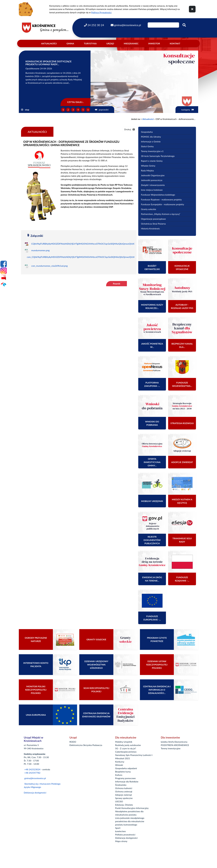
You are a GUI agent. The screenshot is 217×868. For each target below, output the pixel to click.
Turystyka (90, 43)
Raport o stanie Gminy (152, 161)
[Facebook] (4, 264)
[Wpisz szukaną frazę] (163, 25)
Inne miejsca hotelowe (152, 190)
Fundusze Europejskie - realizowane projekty (163, 204)
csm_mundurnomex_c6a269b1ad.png (49, 266)
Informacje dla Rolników (127, 781)
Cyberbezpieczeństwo (126, 752)
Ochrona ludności (124, 788)
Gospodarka (147, 132)
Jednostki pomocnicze (152, 180)
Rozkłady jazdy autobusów (128, 745)
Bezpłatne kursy (123, 772)
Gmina (70, 43)
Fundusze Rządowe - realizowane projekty (161, 199)
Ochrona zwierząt (124, 791)
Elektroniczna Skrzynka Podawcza (86, 745)
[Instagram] (4, 271)
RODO (73, 742)
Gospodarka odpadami (126, 768)
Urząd (110, 43)
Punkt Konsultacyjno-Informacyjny (132, 808)
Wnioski (119, 765)
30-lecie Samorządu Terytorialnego (158, 156)
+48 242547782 (32, 773)
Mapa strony (121, 841)
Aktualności (49, 43)
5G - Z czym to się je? (126, 748)
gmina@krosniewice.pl (35, 778)
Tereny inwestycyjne (171, 748)
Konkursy (120, 762)
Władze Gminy (148, 166)
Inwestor (154, 43)
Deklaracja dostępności (35, 793)
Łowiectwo (120, 831)
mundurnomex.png (40, 250)
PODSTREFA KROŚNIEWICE (175, 745)
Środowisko (121, 785)
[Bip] (4, 277)
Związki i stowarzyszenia (153, 185)
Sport (118, 828)
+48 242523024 (32, 769)
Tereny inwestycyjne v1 (152, 151)
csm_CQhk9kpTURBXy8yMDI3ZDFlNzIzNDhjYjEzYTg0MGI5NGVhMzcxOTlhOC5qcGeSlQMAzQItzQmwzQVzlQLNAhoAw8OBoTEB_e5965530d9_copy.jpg (102, 257)
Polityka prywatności (125, 835)
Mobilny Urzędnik (124, 742)
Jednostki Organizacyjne (153, 175)
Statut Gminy (147, 146)
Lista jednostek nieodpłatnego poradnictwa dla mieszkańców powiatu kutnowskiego (130, 821)
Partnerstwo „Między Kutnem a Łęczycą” (161, 214)
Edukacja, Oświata (124, 805)
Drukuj (130, 129)
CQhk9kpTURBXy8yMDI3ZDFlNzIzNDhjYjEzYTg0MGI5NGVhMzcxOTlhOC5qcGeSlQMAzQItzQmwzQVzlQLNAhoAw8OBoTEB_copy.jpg (97, 244)
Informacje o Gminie (151, 141)
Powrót (117, 284)
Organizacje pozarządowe (153, 219)
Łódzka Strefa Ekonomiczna (174, 742)
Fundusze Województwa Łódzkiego (158, 195)
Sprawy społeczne (124, 798)
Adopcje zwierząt (123, 795)
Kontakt (175, 43)
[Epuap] (4, 284)
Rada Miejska (147, 170)
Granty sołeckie (149, 209)
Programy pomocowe (125, 778)
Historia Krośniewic (151, 228)
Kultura (119, 775)
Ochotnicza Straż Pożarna (153, 224)
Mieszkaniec (131, 43)
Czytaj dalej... (76, 102)
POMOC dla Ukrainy (151, 137)
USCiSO (119, 801)
